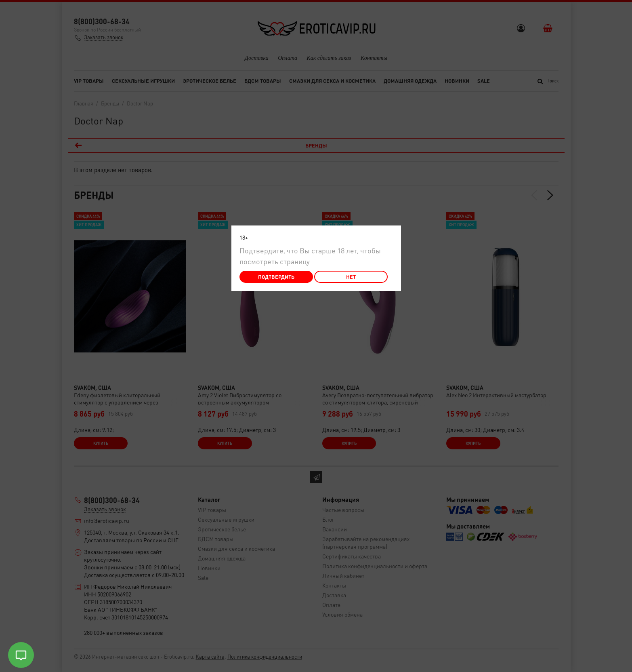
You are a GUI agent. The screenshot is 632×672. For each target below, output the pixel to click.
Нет (351, 277)
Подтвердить (276, 277)
